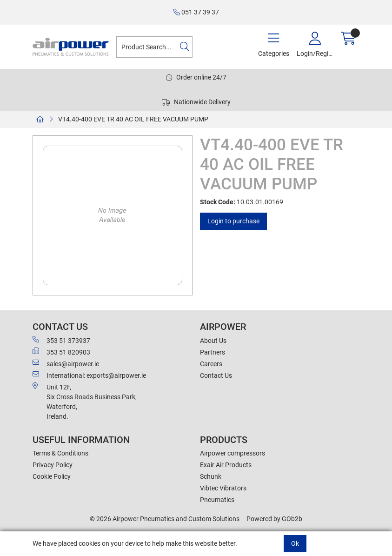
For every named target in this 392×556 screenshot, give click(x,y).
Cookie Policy (52, 476)
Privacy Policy (53, 465)
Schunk (211, 476)
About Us (213, 341)
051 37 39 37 (196, 12)
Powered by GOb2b (274, 519)
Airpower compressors (233, 453)
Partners (213, 352)
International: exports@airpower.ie (89, 375)
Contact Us (216, 375)
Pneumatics (217, 500)
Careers (211, 364)
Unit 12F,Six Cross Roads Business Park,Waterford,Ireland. (85, 401)
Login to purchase (233, 221)
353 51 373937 (61, 340)
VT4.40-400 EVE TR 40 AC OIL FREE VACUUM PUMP (133, 119)
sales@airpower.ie (66, 363)
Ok (295, 543)
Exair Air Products (226, 465)
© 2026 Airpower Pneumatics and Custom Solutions (165, 519)
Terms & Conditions (60, 453)
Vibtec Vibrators (223, 488)
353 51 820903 (61, 352)
